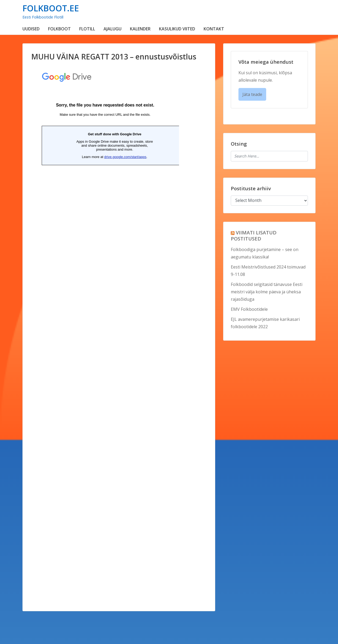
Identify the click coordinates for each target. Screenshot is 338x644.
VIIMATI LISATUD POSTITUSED (254, 235)
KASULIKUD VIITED (177, 29)
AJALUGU (112, 29)
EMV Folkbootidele (249, 309)
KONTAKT (214, 29)
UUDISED (31, 29)
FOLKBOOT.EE (51, 8)
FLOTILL (87, 29)
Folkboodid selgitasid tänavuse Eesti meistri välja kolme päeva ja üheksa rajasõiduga (267, 292)
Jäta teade (252, 94)
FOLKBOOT (59, 29)
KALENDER (140, 29)
